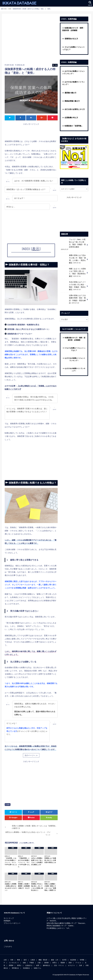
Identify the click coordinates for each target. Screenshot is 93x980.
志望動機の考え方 (71, 118)
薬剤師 (46, 963)
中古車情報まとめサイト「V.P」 (59, 928)
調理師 (11, 965)
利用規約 (7, 921)
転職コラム (38, 968)
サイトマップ (9, 918)
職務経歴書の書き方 (72, 101)
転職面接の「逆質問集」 (74, 126)
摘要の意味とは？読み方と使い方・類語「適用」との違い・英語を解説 (73, 259)
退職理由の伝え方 (71, 39)
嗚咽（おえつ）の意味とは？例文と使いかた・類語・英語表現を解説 (73, 272)
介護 (39, 963)
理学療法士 (15, 968)
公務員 (33, 960)
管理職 (82, 960)
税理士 (19, 965)
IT (4, 963)
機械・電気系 (43, 960)
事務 (19, 960)
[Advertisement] (31, 40)
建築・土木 (55, 960)
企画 (5, 960)
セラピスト (72, 965)
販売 (25, 960)
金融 (24, 963)
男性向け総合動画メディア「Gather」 (61, 926)
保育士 (55, 963)
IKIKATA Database (70, 975)
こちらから (8, 946)
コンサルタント (14, 963)
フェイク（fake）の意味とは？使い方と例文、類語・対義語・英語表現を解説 (73, 244)
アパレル (78, 963)
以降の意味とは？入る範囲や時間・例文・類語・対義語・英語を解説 (73, 299)
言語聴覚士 (26, 968)
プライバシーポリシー (12, 923)
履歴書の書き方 (71, 93)
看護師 (63, 963)
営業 (8, 805)
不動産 (32, 963)
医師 (70, 963)
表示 (36, 249)
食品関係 (73, 960)
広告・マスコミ (59, 965)
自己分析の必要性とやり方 (75, 109)
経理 (38, 965)
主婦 (80, 965)
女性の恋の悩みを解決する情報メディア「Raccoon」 (67, 923)
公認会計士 (29, 965)
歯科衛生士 (47, 965)
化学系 (64, 960)
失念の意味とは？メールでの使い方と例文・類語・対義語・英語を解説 (73, 286)
